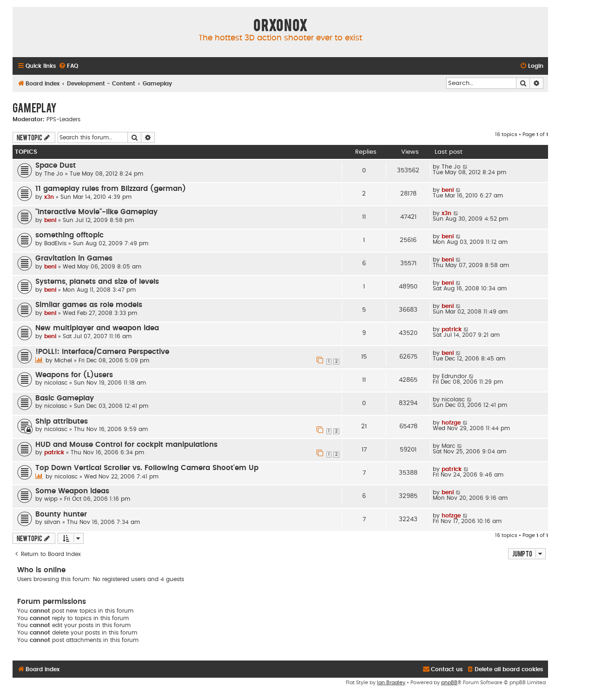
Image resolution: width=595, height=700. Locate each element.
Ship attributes (62, 422)
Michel (63, 360)
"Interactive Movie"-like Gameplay (96, 212)
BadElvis (55, 243)
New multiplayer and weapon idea (97, 328)
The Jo (54, 174)
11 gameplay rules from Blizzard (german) (111, 189)
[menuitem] (68, 66)
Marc (448, 446)
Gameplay (35, 107)
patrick (452, 329)
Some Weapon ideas (72, 491)
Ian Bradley (391, 683)
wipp (51, 499)
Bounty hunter (61, 514)
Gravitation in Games (74, 258)
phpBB (449, 683)
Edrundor (454, 376)
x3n (49, 197)
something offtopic (69, 235)
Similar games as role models (89, 305)
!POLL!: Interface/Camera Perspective (102, 352)
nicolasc (56, 383)
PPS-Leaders (63, 119)
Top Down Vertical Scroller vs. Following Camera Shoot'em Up (147, 468)
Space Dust (56, 166)
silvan (52, 522)
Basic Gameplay (65, 398)
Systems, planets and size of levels (97, 282)
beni (448, 190)
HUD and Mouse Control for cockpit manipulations (126, 445)
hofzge (451, 423)
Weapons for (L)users (74, 375)
